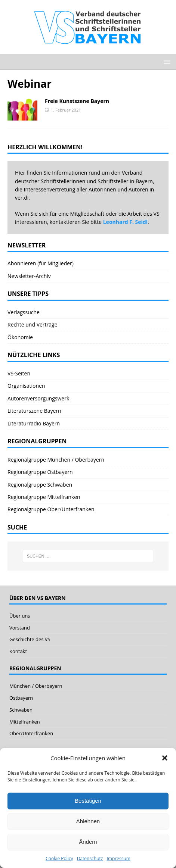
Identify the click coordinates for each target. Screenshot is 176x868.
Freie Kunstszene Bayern (77, 101)
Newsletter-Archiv (29, 276)
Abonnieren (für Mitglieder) (41, 263)
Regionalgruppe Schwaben (40, 485)
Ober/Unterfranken (31, 733)
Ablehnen (88, 821)
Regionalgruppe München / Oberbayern (56, 460)
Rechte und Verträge (33, 324)
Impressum (118, 858)
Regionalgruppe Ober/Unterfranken (51, 509)
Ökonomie (20, 337)
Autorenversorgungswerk (38, 398)
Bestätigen (88, 801)
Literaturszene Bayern (34, 411)
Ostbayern (21, 698)
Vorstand (20, 628)
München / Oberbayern (36, 686)
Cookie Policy (59, 858)
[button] (165, 758)
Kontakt (18, 651)
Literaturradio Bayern (34, 423)
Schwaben (21, 710)
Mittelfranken (25, 722)
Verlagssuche (24, 312)
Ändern (88, 842)
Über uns (20, 616)
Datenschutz (90, 858)
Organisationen (26, 386)
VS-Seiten (19, 373)
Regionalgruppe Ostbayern (40, 472)
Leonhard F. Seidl (125, 222)
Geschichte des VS (30, 639)
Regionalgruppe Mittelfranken (44, 497)
